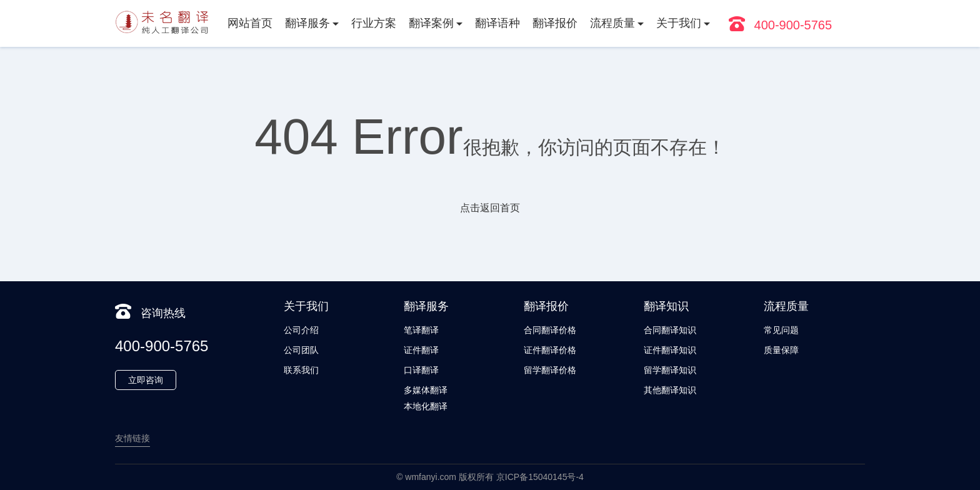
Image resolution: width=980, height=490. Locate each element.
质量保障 (781, 350)
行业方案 (374, 23)
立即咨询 (146, 380)
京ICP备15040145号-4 (540, 477)
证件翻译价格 (550, 350)
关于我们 (679, 23)
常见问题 (781, 330)
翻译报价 (555, 23)
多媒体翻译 (426, 390)
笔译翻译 (421, 330)
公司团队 (301, 350)
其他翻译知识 (670, 390)
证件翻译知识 (670, 350)
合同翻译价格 (550, 330)
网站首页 (250, 23)
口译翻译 (421, 370)
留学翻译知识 (670, 370)
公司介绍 (301, 330)
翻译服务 (307, 23)
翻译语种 (497, 23)
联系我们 (301, 370)
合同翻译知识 (670, 330)
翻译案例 (431, 23)
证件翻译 (421, 350)
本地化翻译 (426, 406)
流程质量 (612, 23)
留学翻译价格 (550, 370)
